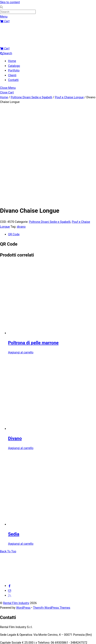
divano (21, 134)
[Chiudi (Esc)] (14, 623)
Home (12, 61)
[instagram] (10, 498)
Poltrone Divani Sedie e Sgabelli (31, 97)
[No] (70, 642)
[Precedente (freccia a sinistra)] (2, 628)
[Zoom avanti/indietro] (2, 623)
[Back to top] (8, 459)
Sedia (14, 441)
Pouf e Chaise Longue (69, 97)
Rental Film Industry (16, 510)
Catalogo (14, 66)
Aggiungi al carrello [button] (21, 260)
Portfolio (14, 70)
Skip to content (10, 2)
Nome (40, 578)
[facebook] (10, 493)
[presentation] (31, 607)
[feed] (10, 503)
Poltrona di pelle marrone (33, 250)
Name (5, 573)
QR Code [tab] (14, 141)
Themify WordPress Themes (52, 515)
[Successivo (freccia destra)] (6, 628)
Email (5, 587)
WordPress (23, 515)
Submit (6, 618)
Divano (15, 346)
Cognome (42, 582)
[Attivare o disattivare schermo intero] (6, 623)
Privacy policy (58, 641)
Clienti (12, 75)
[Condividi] (9, 623)
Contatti (13, 80)
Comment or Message (16, 597)
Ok (45, 641)
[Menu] (4, 17)
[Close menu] (8, 88)
